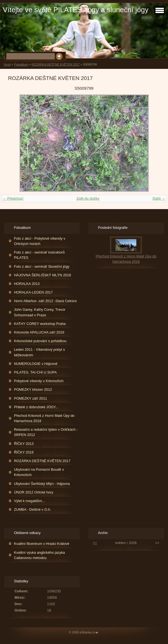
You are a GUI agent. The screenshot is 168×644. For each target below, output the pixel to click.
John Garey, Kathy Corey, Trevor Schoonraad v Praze (40, 312)
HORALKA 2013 (27, 284)
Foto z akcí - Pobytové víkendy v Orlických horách (40, 241)
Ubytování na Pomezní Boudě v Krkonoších (39, 472)
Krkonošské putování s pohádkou (40, 341)
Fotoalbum (21, 64)
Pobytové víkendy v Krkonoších (39, 381)
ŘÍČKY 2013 (24, 444)
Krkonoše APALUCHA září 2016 (39, 332)
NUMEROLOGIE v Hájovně (36, 364)
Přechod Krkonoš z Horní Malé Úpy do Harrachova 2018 (44, 418)
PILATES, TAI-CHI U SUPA (35, 372)
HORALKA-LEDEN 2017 (33, 292)
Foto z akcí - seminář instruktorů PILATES (39, 255)
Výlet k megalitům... (29, 501)
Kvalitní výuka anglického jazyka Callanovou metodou (39, 555)
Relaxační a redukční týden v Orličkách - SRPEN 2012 (46, 432)
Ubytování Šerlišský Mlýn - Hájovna (42, 484)
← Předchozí (13, 198)
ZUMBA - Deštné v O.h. (32, 509)
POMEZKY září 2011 (30, 398)
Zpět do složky (88, 198)
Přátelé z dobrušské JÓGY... (36, 407)
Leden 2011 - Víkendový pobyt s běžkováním (39, 352)
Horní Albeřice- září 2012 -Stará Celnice (45, 301)
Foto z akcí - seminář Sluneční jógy (42, 266)
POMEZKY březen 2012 (33, 389)
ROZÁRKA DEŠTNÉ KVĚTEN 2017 (56, 64)
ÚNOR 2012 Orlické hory (34, 492)
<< (95, 543)
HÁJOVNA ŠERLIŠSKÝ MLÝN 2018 (42, 275)
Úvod (7, 64)
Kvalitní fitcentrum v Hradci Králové (42, 544)
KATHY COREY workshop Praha (40, 324)
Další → (159, 198)
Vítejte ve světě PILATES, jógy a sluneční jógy (76, 10)
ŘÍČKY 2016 (24, 452)
